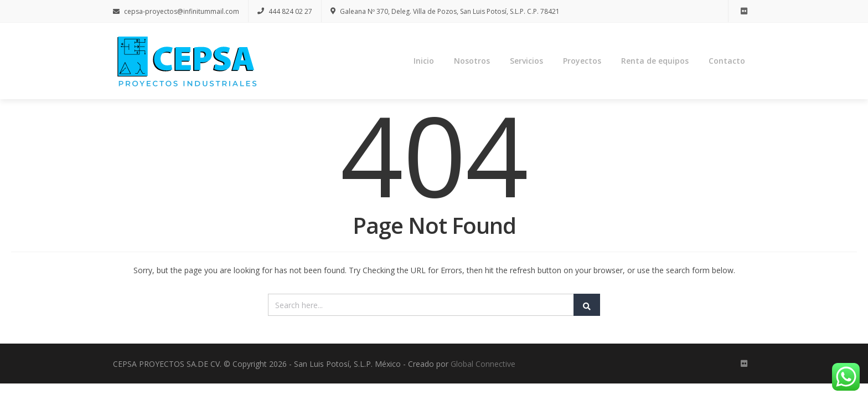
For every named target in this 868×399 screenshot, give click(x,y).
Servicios (526, 61)
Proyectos (582, 61)
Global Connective (483, 364)
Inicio (424, 61)
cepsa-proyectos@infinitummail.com (176, 11)
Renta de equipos (655, 61)
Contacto (727, 61)
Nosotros (472, 61)
